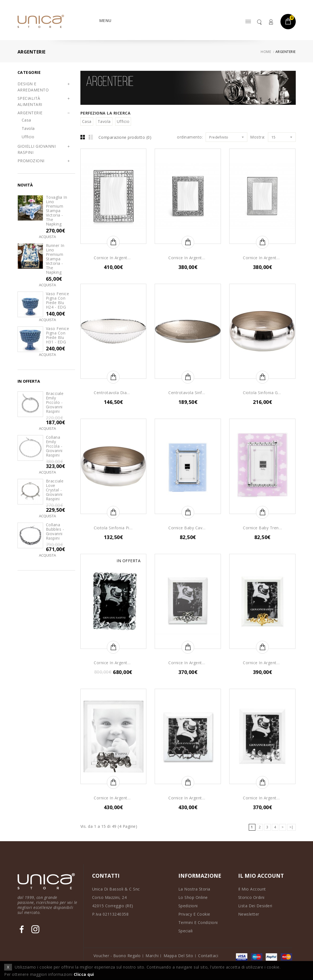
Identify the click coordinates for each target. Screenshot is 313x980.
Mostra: (258, 137)
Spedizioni (188, 906)
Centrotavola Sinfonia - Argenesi (188, 393)
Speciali (186, 931)
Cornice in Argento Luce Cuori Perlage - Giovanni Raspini (188, 798)
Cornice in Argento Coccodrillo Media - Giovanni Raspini (113, 258)
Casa (26, 120)
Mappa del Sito (178, 956)
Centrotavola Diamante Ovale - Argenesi (113, 393)
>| (291, 827)
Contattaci (208, 956)
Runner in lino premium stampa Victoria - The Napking (55, 259)
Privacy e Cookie (194, 914)
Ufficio (28, 137)
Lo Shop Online (193, 897)
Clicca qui (84, 974)
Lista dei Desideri (255, 906)
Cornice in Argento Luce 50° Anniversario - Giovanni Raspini (262, 663)
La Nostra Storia (194, 889)
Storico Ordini (251, 897)
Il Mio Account (252, 889)
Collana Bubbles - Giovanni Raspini (55, 532)
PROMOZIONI (31, 161)
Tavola (28, 128)
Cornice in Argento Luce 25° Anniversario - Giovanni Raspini (188, 663)
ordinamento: (190, 137)
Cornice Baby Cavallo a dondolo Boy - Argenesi (188, 528)
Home (266, 52)
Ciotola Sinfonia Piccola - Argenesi (113, 528)
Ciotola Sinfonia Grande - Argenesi (262, 393)
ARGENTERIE (286, 52)
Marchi (152, 956)
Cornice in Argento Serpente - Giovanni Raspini (262, 258)
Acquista (47, 237)
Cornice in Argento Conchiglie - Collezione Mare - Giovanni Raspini (113, 663)
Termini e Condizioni (198, 922)
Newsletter (249, 914)
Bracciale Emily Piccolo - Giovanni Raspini (55, 402)
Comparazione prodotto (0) (125, 137)
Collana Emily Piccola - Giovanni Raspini (54, 446)
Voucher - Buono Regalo (117, 956)
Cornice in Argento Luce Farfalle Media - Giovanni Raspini (262, 798)
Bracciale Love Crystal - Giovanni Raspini (55, 490)
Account (271, 22)
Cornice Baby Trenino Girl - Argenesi (262, 528)
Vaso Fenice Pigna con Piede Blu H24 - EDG (58, 300)
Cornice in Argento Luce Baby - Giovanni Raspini (113, 798)
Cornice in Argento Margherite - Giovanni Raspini (188, 258)
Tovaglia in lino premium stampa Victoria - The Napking (57, 211)
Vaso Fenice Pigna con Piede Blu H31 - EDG (58, 335)
